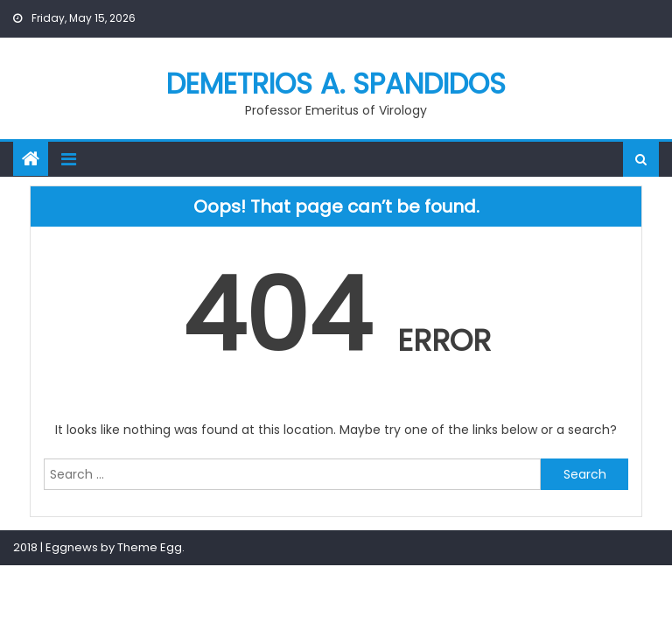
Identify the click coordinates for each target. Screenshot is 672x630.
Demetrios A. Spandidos (336, 84)
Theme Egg (150, 547)
